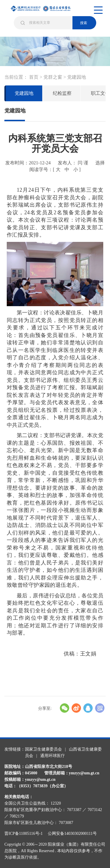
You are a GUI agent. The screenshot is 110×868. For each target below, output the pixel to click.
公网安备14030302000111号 (72, 834)
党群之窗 (53, 77)
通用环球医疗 (53, 756)
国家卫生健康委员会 (43, 749)
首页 (34, 77)
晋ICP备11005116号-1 (26, 834)
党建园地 (77, 77)
